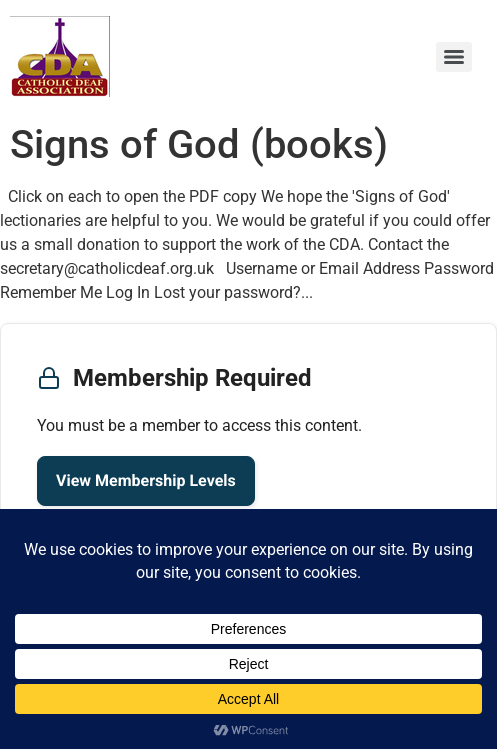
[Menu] (454, 57)
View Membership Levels (146, 480)
